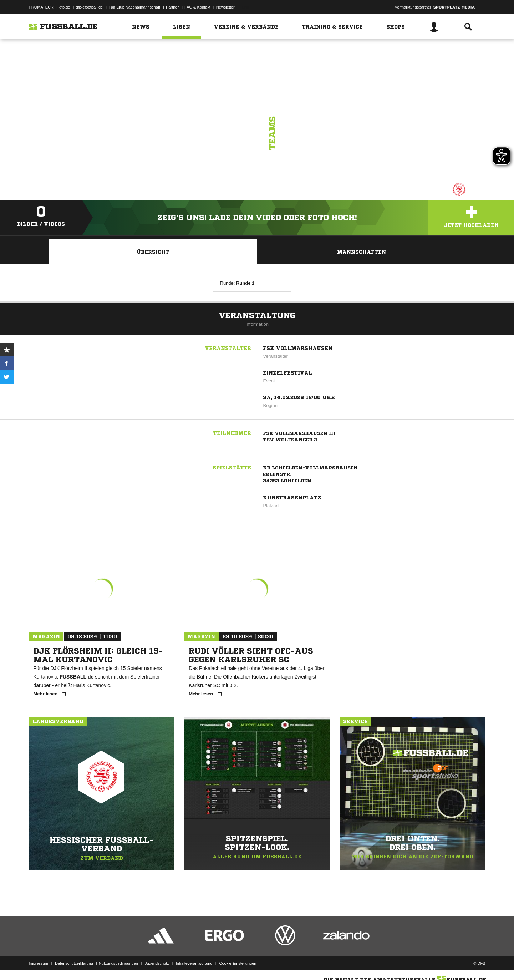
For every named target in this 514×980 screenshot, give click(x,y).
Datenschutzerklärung (74, 963)
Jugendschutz (157, 963)
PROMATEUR (41, 7)
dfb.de (65, 7)
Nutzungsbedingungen (118, 963)
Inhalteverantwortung (194, 963)
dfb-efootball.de (89, 7)
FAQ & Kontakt (197, 7)
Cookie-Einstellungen (238, 963)
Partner (172, 7)
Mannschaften (362, 252)
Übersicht (153, 252)
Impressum (39, 963)
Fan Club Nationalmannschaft (134, 7)
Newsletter (225, 7)
